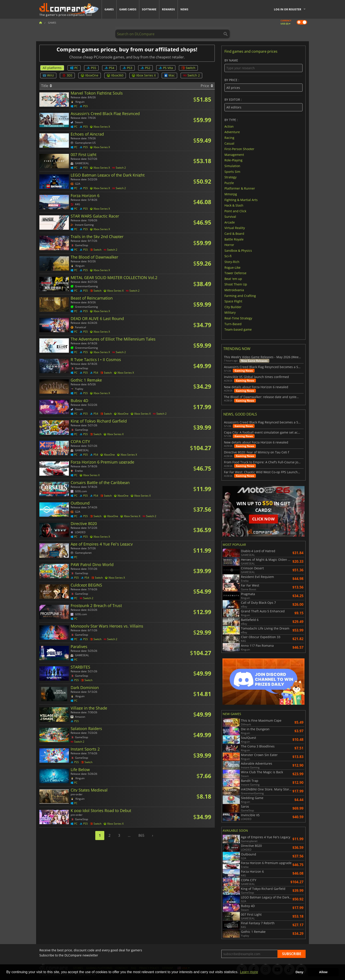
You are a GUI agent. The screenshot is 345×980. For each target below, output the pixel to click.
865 (141, 835)
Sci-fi (228, 256)
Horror (229, 245)
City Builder (233, 307)
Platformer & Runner (240, 188)
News (184, 9)
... (129, 835)
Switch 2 (191, 75)
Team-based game (238, 329)
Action (229, 126)
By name (263, 65)
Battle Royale (234, 239)
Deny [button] (299, 972)
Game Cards (128, 9)
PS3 (127, 68)
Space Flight (233, 301)
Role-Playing (233, 160)
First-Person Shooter (239, 149)
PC (74, 68)
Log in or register (288, 9)
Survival (230, 217)
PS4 (109, 68)
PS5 (91, 68)
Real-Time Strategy (238, 318)
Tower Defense (235, 273)
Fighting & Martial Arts (241, 200)
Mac (169, 75)
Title (47, 86)
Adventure (232, 132)
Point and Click (235, 211)
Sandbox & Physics (238, 250)
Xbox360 (115, 75)
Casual (229, 143)
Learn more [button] (249, 972)
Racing (229, 138)
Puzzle (229, 183)
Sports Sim (232, 171)
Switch (188, 68)
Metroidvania (234, 290)
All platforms (52, 68)
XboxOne (90, 75)
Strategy (230, 177)
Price (207, 86)
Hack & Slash (234, 205)
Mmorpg (231, 194)
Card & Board (234, 234)
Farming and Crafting (240, 295)
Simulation (232, 166)
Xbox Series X (144, 75)
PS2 (145, 68)
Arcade (230, 222)
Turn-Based (233, 324)
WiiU (48, 75)
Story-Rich (232, 262)
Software (149, 9)
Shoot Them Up (236, 284)
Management (234, 154)
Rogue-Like (232, 267)
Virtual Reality (235, 228)
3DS (67, 75)
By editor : (263, 105)
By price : (263, 85)
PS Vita (166, 68)
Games (109, 9)
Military (230, 312)
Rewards (168, 9)
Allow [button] (323, 972)
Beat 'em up (233, 279)
